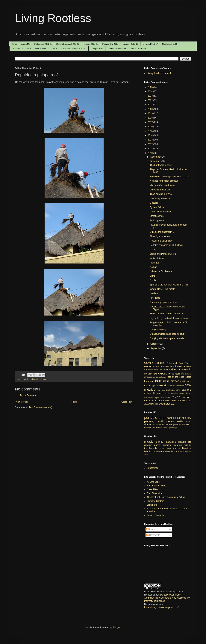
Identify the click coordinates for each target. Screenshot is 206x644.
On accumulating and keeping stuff (167, 334)
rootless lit (149, 393)
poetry (157, 445)
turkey (166, 401)
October (155, 344)
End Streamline (155, 493)
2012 (151, 144)
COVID (149, 363)
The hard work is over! (161, 165)
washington (153, 404)
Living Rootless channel (159, 73)
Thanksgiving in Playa (161, 194)
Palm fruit (155, 263)
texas (176, 397)
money (170, 421)
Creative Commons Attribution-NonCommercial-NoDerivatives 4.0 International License (167, 598)
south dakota (185, 393)
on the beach (185, 424)
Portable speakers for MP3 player (166, 245)
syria (157, 397)
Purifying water (157, 220)
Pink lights (155, 298)
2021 (151, 105)
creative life (185, 442)
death (160, 421)
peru (178, 390)
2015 (151, 131)
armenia (187, 366)
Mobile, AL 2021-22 (43, 44)
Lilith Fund (152, 505)
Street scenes (157, 216)
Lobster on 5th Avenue (161, 271)
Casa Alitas (153, 489)
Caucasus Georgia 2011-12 (74, 49)
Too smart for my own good (165, 424)
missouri (161, 385)
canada (167, 369)
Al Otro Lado (153, 482)
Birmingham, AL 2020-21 (68, 44)
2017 (151, 122)
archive (165, 428)
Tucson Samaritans (157, 515)
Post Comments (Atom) (40, 407)
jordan (164, 377)
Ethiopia (160, 363)
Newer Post (22, 402)
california (158, 369)
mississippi (150, 386)
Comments (153, 535)
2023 (151, 96)
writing (188, 445)
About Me (26, 44)
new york (161, 390)
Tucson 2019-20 (91, 44)
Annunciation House (157, 486)
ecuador (148, 374)
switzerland (149, 397)
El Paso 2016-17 (150, 44)
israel (153, 377)
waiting (159, 428)
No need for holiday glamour (164, 181)
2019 (151, 113)
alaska (159, 366)
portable (151, 418)
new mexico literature (179, 448)
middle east (186, 381)
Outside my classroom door (163, 302)
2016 (151, 127)
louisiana (162, 381)
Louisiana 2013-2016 (21, 49)
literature (171, 442)
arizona (168, 366)
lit (174, 451)
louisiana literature (172, 445)
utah (146, 404)
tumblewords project (155, 448)
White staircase (157, 258)
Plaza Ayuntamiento (160, 236)
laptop (188, 421)
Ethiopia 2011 (97, 49)
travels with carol (153, 401)
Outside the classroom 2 (162, 232)
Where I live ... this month (162, 289)
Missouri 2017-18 (130, 44)
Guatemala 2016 (170, 44)
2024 (151, 91)
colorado (187, 369)
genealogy (173, 428)
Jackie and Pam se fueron (163, 254)
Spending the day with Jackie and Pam (169, 285)
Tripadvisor (153, 468)
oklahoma (170, 390)
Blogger (116, 627)
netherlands (179, 386)
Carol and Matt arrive (160, 212)
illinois (147, 377)
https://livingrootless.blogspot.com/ (161, 607)
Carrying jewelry (158, 330)
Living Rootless (53, 18)
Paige (153, 250)
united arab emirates (180, 401)
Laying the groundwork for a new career (170, 318)
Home (14, 44)
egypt (155, 374)
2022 (151, 100)
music (149, 441)
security (186, 418)
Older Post (127, 402)
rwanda (160, 393)
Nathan (153, 267)
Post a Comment (28, 395)
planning (149, 421)
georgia (164, 373)
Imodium (154, 293)
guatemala (178, 374)
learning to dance (153, 451)
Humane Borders (156, 501)
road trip (186, 390)
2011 (151, 149)
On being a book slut (160, 190)
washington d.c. (167, 404)
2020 (151, 109)
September (156, 348)
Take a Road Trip (138, 49)
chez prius (176, 369)
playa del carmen (39, 379)
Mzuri (178, 592)
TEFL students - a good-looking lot (167, 314)
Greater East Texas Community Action (166, 497)
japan (158, 377)
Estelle (153, 280)
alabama (149, 366)
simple (147, 424)
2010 (151, 153)
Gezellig (154, 203)
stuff (162, 418)
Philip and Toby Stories (179, 363)
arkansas (178, 366)
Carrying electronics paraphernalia (167, 338)
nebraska (170, 386)
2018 (151, 118)
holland (188, 374)
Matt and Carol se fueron (162, 185)
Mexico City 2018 (110, 44)
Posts (150, 529)
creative (148, 445)
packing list (174, 418)
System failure (157, 207)
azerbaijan (149, 369)
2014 (151, 135)
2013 (151, 140)
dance (160, 442)
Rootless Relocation (117, 49)
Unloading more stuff (160, 199)
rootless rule (150, 428)
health (180, 421)
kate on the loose (175, 377)
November (156, 161)
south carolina (171, 393)
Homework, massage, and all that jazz (169, 177)
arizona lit (180, 451)
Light (152, 276)
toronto (187, 397)
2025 (151, 87)
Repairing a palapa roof (162, 241)
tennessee (166, 397)
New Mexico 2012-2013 (46, 49)
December (156, 157)
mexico (27, 379)
